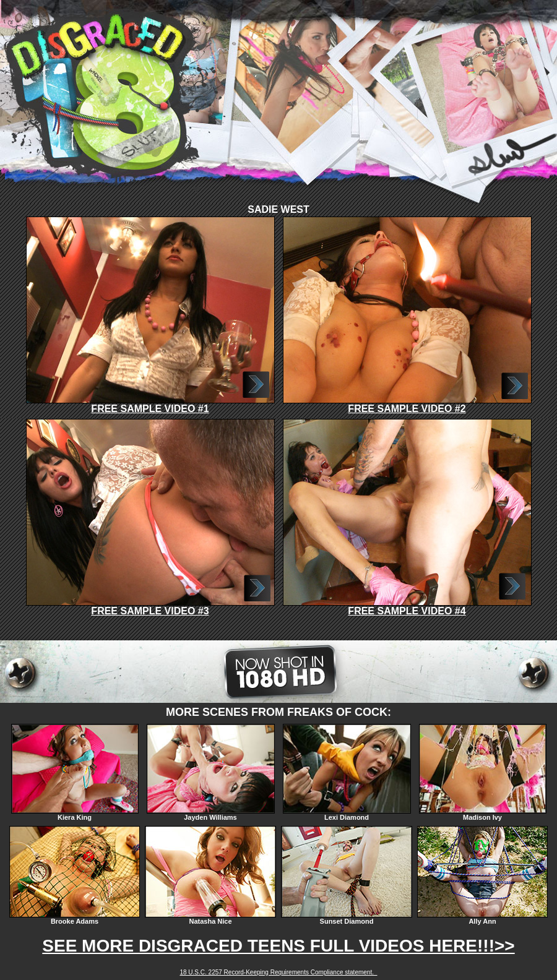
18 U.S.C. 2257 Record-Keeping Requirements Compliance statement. (278, 972)
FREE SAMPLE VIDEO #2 (407, 404)
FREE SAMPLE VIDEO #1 (150, 404)
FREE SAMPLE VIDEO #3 (150, 607)
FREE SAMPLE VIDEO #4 (407, 607)
